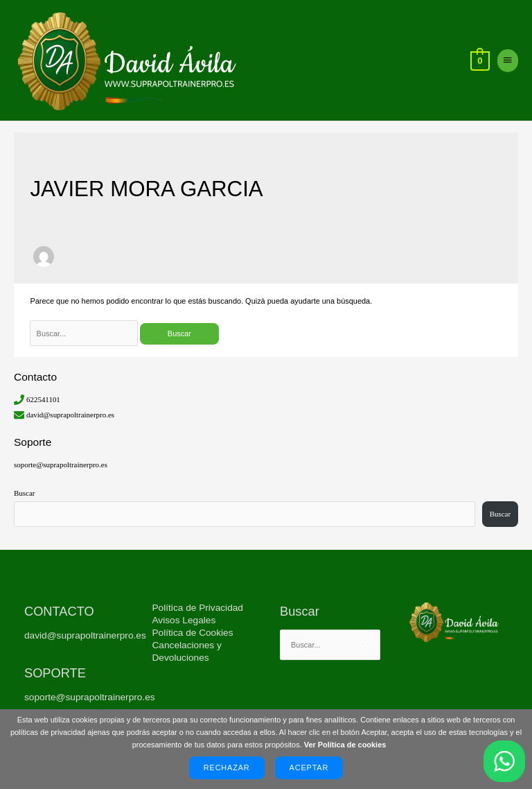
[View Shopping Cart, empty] (479, 61)
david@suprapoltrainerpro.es (70, 415)
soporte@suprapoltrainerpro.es (61, 466)
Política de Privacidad (198, 609)
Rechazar (227, 768)
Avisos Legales (184, 622)
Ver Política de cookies (345, 745)
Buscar (24, 494)
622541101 (43, 401)
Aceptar (309, 768)
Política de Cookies (193, 634)
